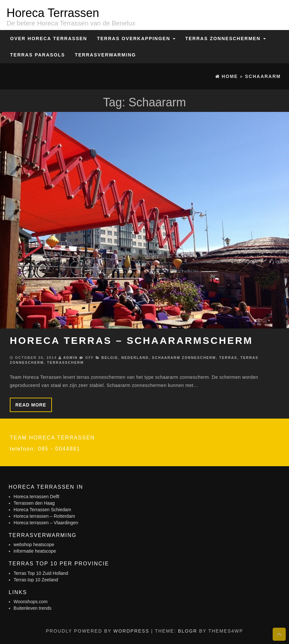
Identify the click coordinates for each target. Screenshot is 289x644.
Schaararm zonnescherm (184, 358)
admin (70, 358)
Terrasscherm (65, 362)
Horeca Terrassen (53, 13)
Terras (228, 358)
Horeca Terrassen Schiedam (42, 510)
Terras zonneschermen (225, 38)
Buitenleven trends (33, 608)
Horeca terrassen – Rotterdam (44, 516)
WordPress (131, 631)
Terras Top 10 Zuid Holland (41, 573)
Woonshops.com (31, 602)
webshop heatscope (34, 544)
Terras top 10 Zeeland (36, 580)
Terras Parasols (38, 55)
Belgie (110, 358)
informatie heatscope (35, 551)
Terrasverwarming (105, 55)
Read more (31, 405)
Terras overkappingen (136, 38)
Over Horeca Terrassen (49, 38)
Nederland (135, 358)
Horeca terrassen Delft (37, 497)
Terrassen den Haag (34, 503)
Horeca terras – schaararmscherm (131, 340)
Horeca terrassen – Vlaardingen (46, 523)
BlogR (188, 631)
